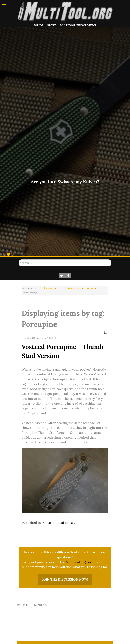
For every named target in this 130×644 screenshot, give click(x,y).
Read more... (66, 523)
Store (51, 25)
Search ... (19, 260)
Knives (47, 523)
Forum (38, 25)
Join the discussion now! (65, 579)
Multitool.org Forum (81, 562)
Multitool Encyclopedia (78, 25)
